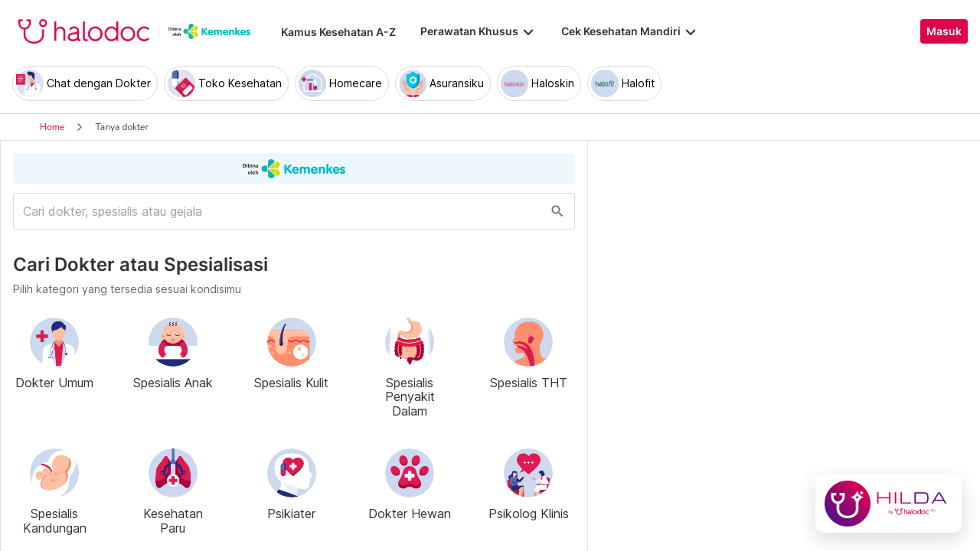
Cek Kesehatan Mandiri (630, 31)
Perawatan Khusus (479, 31)
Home (52, 127)
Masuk (944, 31)
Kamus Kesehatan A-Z (338, 32)
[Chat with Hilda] (889, 504)
